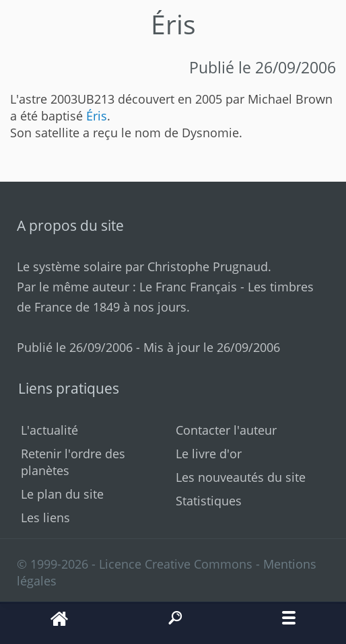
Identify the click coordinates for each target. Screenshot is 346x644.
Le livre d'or (209, 454)
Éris (97, 116)
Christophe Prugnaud (208, 266)
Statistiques (209, 501)
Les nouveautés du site (241, 477)
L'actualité (49, 430)
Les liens (45, 517)
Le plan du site (62, 494)
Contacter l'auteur (226, 430)
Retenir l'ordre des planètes (73, 462)
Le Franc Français (188, 287)
